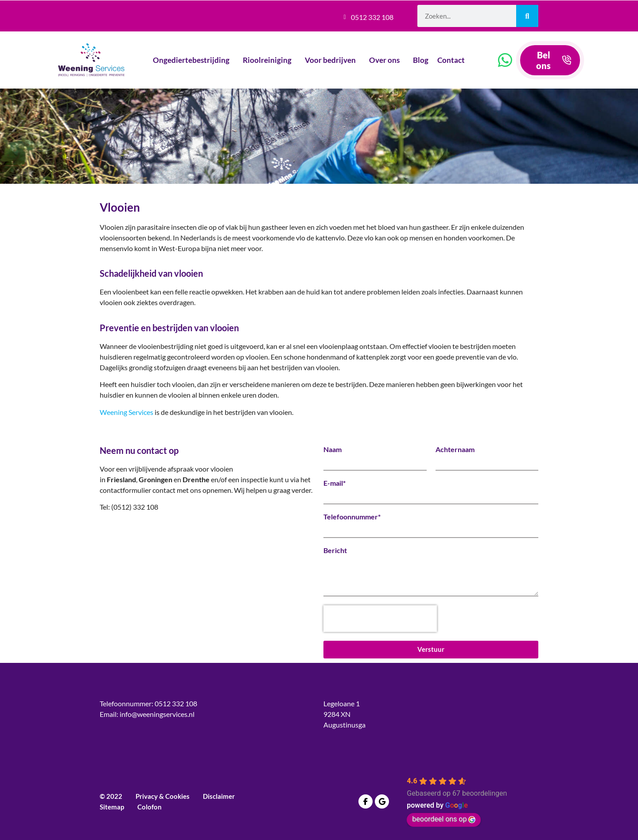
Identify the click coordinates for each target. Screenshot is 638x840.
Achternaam (455, 449)
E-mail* (335, 483)
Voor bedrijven (333, 60)
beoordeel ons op (444, 819)
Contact (453, 60)
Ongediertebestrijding (193, 60)
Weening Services (126, 412)
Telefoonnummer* (352, 517)
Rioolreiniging (269, 60)
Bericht (335, 550)
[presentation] (380, 619)
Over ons (387, 60)
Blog (421, 60)
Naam (333, 449)
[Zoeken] (527, 16)
